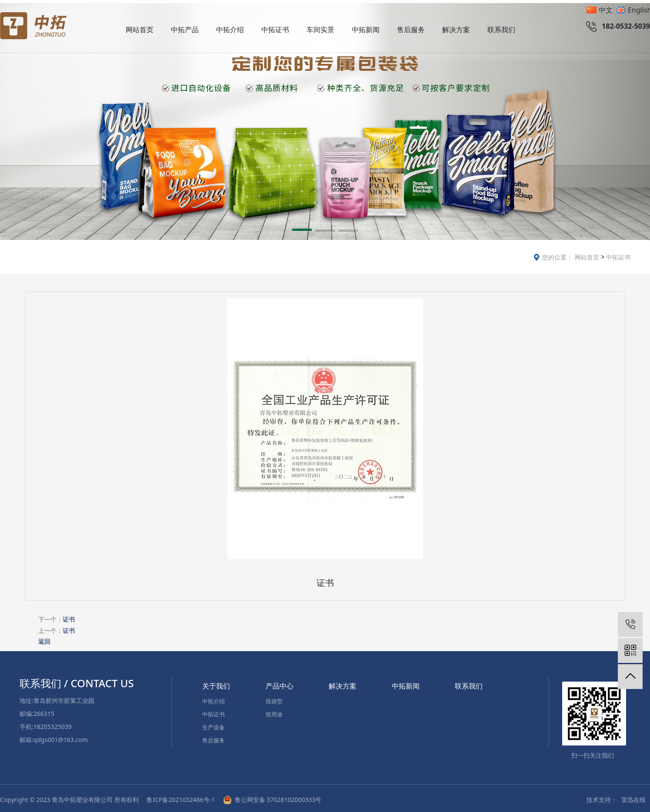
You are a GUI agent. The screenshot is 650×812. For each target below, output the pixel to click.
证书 (69, 616)
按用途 (274, 711)
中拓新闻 (366, 30)
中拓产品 (185, 30)
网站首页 (140, 30)
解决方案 (456, 30)
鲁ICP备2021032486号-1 (181, 797)
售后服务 (411, 30)
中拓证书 (275, 30)
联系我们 (501, 30)
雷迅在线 (633, 797)
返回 (44, 638)
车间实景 (320, 30)
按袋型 (274, 698)
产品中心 (280, 683)
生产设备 (213, 724)
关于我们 (216, 683)
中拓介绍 (230, 30)
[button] (302, 228)
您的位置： (557, 254)
